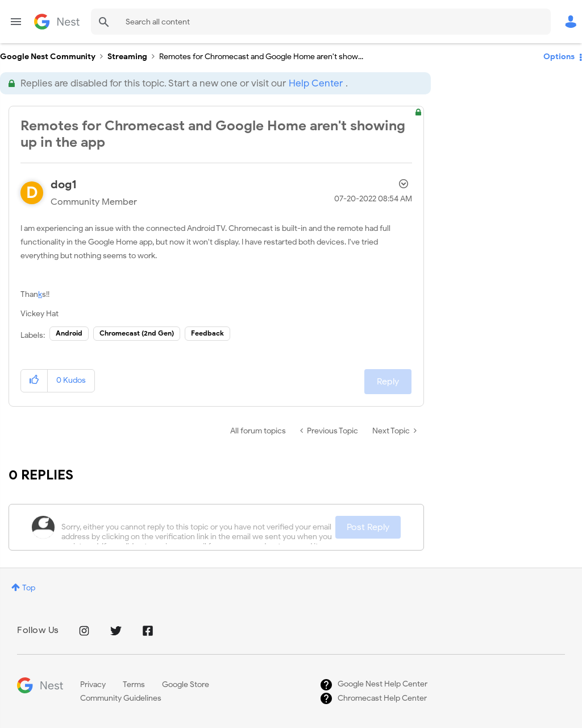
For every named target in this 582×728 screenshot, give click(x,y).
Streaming (127, 57)
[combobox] (321, 22)
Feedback (207, 333)
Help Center (316, 83)
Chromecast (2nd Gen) (137, 333)
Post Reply (368, 527)
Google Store (186, 684)
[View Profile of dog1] (64, 185)
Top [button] (29, 588)
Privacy (93, 684)
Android (69, 333)
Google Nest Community (57, 22)
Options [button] (559, 57)
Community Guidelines (121, 698)
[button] (34, 381)
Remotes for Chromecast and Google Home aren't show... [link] (261, 57)
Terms (134, 684)
